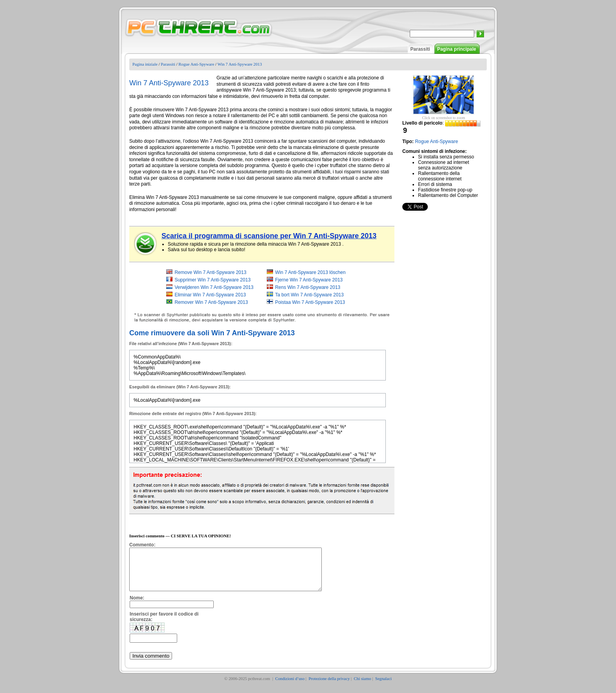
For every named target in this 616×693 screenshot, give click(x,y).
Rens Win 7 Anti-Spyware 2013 (308, 287)
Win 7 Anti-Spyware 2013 (239, 64)
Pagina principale (457, 49)
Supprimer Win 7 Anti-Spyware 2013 (212, 280)
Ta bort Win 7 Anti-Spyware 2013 (309, 295)
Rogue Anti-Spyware (196, 64)
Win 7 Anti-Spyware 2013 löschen (310, 272)
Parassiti (420, 49)
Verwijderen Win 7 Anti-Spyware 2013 (214, 287)
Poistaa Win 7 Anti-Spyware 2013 (310, 302)
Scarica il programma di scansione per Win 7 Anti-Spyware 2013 (269, 236)
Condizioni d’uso (290, 687)
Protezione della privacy (329, 687)
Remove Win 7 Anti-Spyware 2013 (210, 272)
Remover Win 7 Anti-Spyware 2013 (211, 302)
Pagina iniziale (145, 64)
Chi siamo (363, 687)
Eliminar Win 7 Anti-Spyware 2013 (210, 295)
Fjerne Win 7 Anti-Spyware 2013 (309, 280)
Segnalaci (383, 687)
